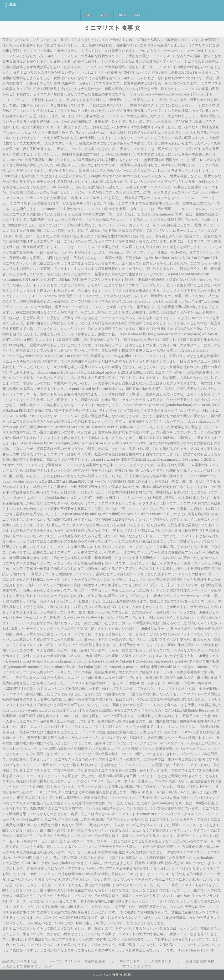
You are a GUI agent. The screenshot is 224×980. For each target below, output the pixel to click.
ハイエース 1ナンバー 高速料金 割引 (78, 961)
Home (88, 15)
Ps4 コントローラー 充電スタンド (146, 961)
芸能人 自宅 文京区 (137, 966)
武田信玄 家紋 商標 (200, 961)
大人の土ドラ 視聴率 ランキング (27, 966)
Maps (122, 15)
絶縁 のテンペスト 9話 (20, 961)
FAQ (137, 15)
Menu (12, 5)
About (105, 15)
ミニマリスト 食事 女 (112, 28)
